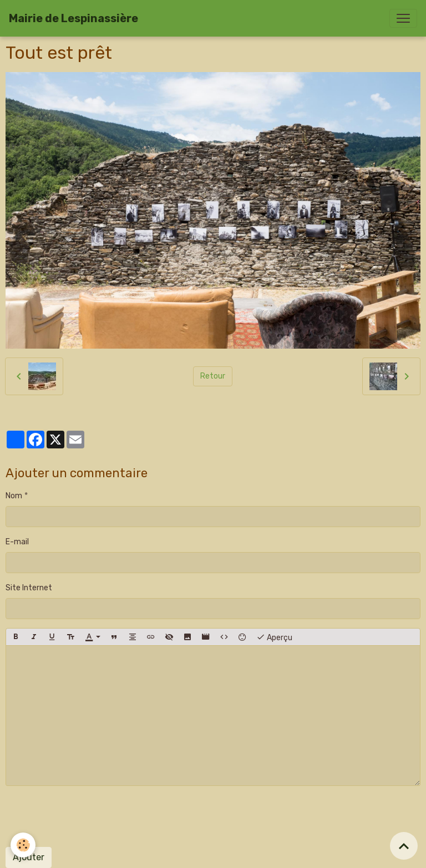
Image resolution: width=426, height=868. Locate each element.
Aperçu (274, 637)
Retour (213, 376)
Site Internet (29, 588)
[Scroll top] (404, 846)
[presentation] (90, 816)
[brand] (73, 18)
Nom (14, 496)
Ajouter (29, 857)
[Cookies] (24, 845)
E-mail (17, 542)
